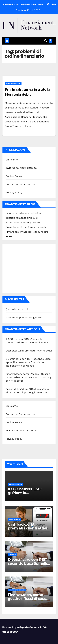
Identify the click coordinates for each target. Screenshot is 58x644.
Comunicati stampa (17, 590)
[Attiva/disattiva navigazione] (27, 41)
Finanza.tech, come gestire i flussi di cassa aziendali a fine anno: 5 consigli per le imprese (29, 377)
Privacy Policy (14, 193)
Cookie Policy (14, 176)
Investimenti (14, 519)
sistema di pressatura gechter (24, 317)
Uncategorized (15, 484)
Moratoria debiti (13, 83)
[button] (45, 41)
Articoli (12, 555)
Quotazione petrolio (18, 309)
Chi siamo (12, 160)
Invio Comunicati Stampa (21, 168)
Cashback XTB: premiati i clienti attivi (29, 351)
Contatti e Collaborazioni (21, 184)
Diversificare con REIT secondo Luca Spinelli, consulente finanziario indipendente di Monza (28, 362)
